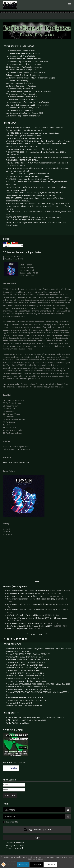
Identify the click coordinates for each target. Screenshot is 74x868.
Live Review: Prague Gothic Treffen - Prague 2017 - (35, 596)
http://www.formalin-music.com (16, 463)
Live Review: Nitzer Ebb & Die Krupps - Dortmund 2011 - (37, 626)
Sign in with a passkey (37, 830)
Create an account (15, 848)
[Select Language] (13, 246)
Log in (37, 837)
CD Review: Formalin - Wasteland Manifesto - (33, 615)
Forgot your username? (16, 845)
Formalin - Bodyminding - (25, 629)
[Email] (14, 790)
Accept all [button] (23, 865)
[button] (5, 639)
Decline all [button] (37, 865)
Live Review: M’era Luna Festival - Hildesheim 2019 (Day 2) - (39, 591)
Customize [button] (51, 865)
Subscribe (10, 796)
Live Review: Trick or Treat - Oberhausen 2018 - (34, 593)
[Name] (14, 785)
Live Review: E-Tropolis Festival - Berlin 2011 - (33, 623)
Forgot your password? (15, 843)
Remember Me (12, 822)
